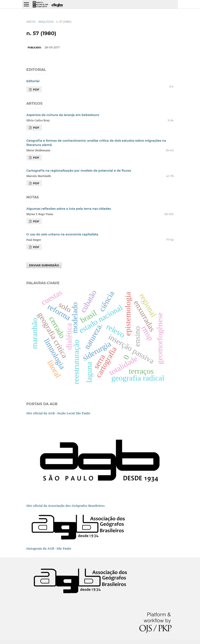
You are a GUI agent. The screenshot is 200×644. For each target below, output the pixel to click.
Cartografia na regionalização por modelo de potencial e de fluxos (79, 171)
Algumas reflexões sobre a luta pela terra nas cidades (69, 209)
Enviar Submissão (44, 265)
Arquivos (46, 22)
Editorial (33, 81)
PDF (36, 89)
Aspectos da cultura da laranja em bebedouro (63, 115)
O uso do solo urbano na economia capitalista (62, 234)
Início (31, 22)
